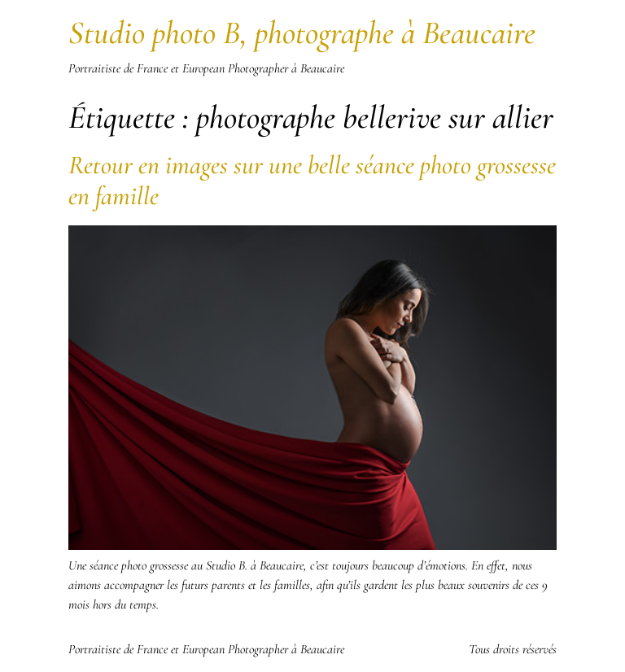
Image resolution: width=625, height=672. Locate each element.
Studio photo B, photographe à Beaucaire (302, 33)
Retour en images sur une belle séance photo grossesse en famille (312, 180)
